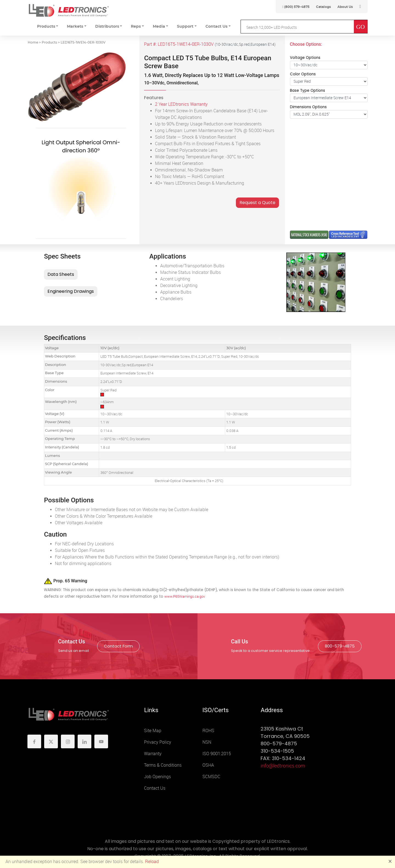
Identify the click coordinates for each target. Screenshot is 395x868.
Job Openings (157, 777)
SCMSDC (211, 777)
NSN (207, 742)
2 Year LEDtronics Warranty (181, 104)
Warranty (153, 754)
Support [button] (185, 27)
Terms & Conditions (163, 765)
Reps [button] (136, 27)
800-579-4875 (340, 646)
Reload (152, 862)
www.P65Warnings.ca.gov (185, 596)
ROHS (208, 731)
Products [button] (46, 27)
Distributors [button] (107, 27)
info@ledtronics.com (283, 766)
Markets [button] (75, 27)
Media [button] (159, 27)
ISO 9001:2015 (217, 754)
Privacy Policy (158, 742)
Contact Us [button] (216, 27)
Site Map (153, 731)
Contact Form (118, 646)
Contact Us (155, 788)
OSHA (208, 765)
